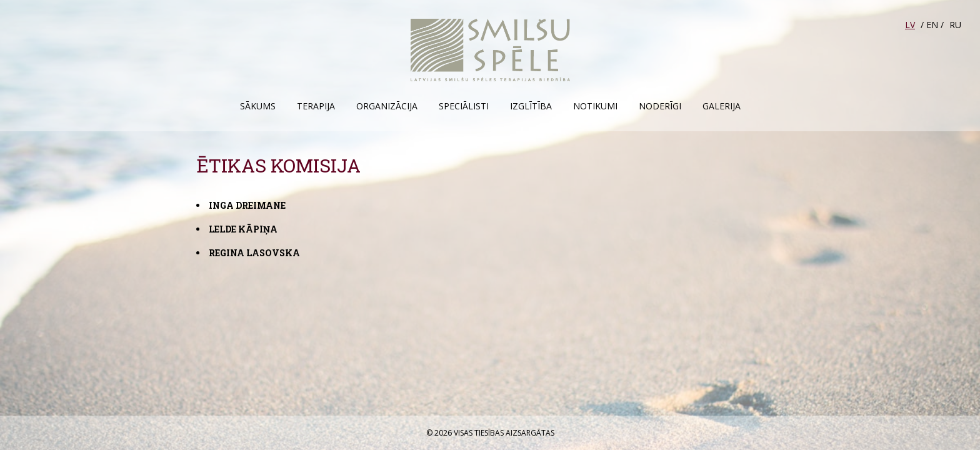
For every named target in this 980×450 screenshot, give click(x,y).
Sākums (258, 106)
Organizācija (387, 106)
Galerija (722, 106)
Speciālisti (464, 106)
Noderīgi (660, 106)
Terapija (316, 106)
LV (910, 25)
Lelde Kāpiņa (243, 229)
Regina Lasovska (254, 253)
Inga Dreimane (247, 205)
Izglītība (531, 106)
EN (932, 25)
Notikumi (595, 106)
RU (955, 25)
